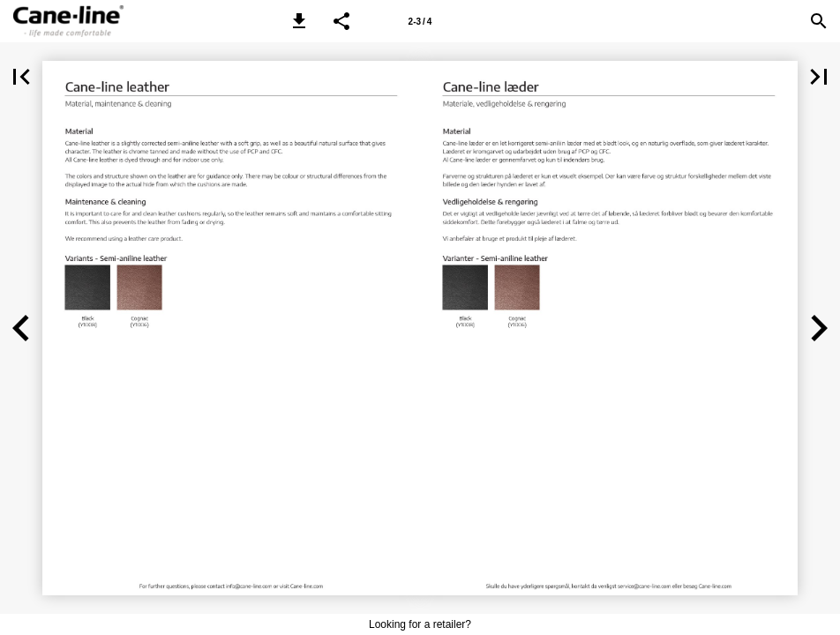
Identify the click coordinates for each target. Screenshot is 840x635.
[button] (299, 21)
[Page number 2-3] (420, 21)
